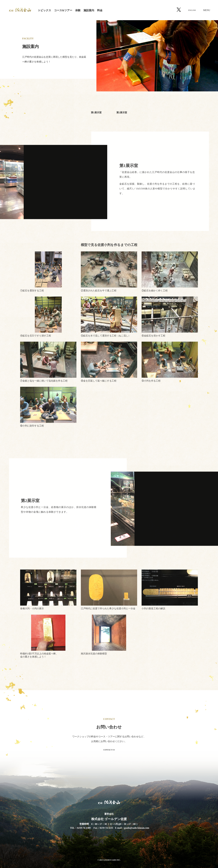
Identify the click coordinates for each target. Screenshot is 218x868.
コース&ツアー (63, 10)
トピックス (44, 10)
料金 (100, 10)
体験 (78, 10)
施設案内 (89, 10)
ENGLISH (192, 10)
